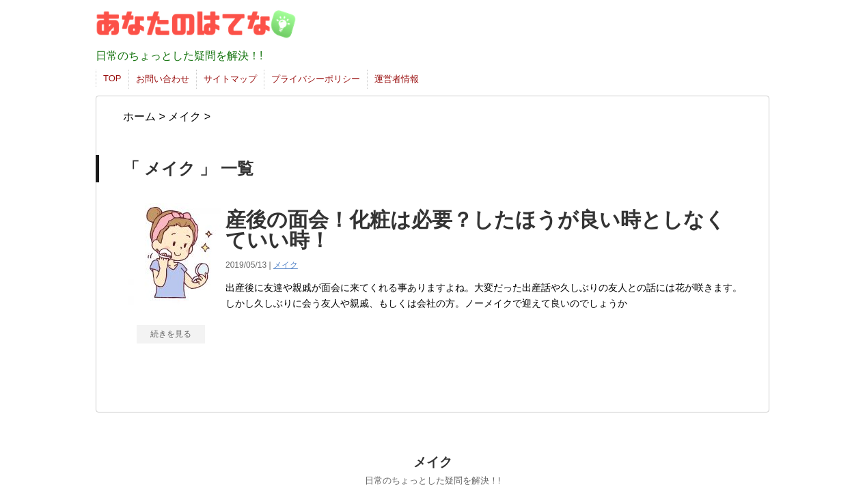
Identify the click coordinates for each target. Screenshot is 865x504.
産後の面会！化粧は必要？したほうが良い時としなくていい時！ (476, 230)
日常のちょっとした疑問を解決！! (433, 480)
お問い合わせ (163, 79)
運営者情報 (397, 79)
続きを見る (171, 334)
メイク (286, 265)
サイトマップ (230, 79)
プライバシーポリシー (316, 79)
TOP (112, 78)
